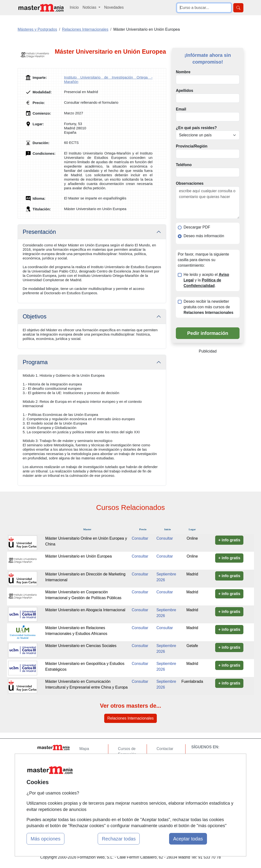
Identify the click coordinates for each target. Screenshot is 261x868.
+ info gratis (229, 540)
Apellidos (185, 91)
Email (181, 109)
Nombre (183, 72)
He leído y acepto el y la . (206, 280)
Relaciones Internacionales (130, 718)
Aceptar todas (188, 839)
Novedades (114, 7)
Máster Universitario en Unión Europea (79, 556)
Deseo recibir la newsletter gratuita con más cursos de (208, 307)
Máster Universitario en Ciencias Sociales (81, 646)
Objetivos (34, 316)
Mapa (84, 749)
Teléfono (184, 165)
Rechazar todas (119, 839)
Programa (35, 362)
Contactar (165, 749)
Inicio (74, 7)
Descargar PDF (197, 227)
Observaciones (190, 183)
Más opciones (45, 839)
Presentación (39, 232)
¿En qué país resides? (196, 128)
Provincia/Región (192, 146)
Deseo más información (204, 236)
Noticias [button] (90, 7)
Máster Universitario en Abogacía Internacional (85, 610)
